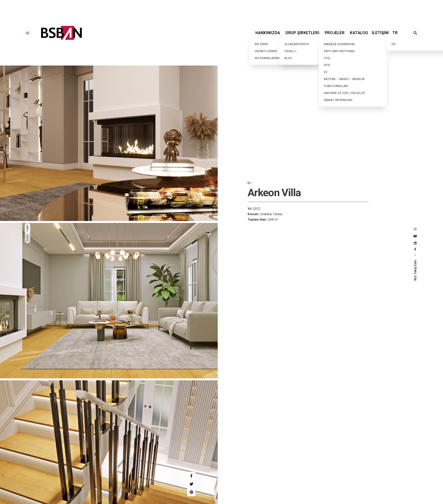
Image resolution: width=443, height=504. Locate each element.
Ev (249, 183)
